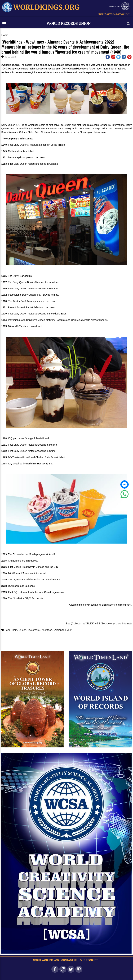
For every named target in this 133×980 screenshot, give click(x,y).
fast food (47, 630)
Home (5, 35)
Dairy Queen (19, 630)
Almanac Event (63, 630)
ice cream (34, 630)
